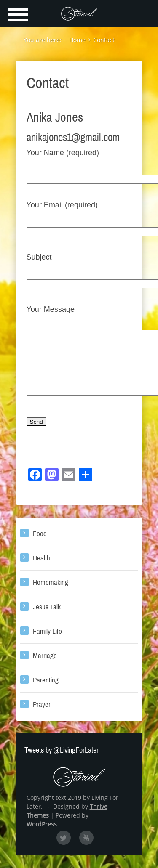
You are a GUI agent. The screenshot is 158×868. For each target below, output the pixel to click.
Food (40, 546)
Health (42, 571)
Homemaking (51, 595)
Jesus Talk (47, 620)
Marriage (45, 668)
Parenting (46, 693)
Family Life (47, 644)
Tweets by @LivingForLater (62, 763)
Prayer (42, 717)
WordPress (42, 837)
